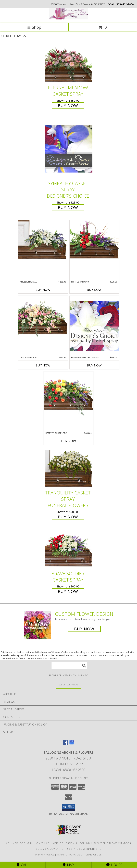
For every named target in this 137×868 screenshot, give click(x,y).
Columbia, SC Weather (50, 849)
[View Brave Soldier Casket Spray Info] (69, 549)
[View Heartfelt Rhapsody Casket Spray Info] (69, 394)
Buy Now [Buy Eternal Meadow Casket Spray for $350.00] (68, 105)
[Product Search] (69, 666)
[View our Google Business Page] (72, 744)
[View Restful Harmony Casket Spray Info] (94, 239)
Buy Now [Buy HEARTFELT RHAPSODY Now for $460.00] (69, 441)
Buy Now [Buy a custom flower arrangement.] (84, 629)
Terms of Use (93, 855)
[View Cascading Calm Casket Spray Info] (43, 317)
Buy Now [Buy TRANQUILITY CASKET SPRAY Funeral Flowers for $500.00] (68, 517)
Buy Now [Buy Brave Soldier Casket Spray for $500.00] (68, 591)
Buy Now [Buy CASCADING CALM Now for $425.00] (43, 365)
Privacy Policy (45, 855)
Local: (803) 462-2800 (69, 770)
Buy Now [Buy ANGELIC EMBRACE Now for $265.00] (43, 290)
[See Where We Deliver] (69, 685)
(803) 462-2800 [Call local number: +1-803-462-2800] (125, 4)
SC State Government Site (84, 849)
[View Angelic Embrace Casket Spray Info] (43, 239)
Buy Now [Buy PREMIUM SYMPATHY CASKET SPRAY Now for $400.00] (94, 365)
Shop (34, 27)
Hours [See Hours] (114, 865)
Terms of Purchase (69, 855)
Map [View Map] (68, 865)
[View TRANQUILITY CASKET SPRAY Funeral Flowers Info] (69, 469)
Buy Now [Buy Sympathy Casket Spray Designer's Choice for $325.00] (68, 207)
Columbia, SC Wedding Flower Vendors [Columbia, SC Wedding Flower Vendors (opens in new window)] (105, 843)
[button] (68, 808)
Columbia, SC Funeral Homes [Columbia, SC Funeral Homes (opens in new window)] (25, 843)
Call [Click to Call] (23, 865)
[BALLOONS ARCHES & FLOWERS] (69, 19)
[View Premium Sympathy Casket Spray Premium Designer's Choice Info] (94, 326)
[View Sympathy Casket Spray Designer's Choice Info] (69, 149)
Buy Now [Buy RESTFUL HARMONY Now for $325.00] (94, 290)
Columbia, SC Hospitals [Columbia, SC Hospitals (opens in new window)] (62, 843)
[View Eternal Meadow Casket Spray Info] (69, 64)
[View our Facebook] (66, 744)
